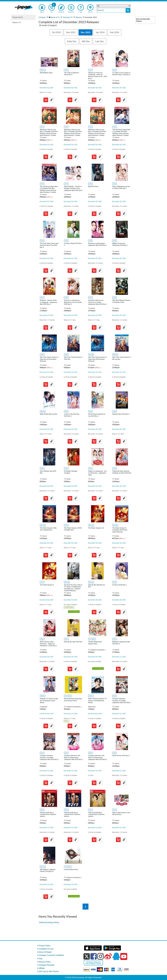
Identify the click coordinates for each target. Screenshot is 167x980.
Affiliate (42, 968)
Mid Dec (86, 41)
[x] (87, 956)
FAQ (40, 959)
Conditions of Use (46, 949)
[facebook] (94, 956)
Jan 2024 (100, 32)
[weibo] (108, 956)
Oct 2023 (56, 32)
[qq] (116, 956)
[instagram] (101, 956)
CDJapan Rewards (46, 965)
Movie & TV (17, 22)
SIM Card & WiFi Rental (49, 971)
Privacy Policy (44, 946)
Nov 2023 (71, 32)
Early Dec (72, 41)
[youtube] (124, 957)
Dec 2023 (86, 32)
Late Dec (100, 41)
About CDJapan (45, 952)
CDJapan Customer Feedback (51, 955)
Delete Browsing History (49, 922)
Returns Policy (45, 962)
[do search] (128, 10)
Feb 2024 (115, 32)
